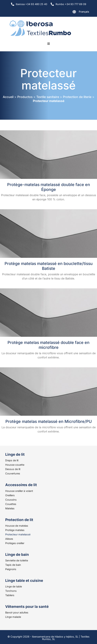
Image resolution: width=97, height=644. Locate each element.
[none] (72, 12)
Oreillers (10, 495)
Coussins (11, 500)
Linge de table (14, 586)
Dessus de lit (13, 469)
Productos (25, 97)
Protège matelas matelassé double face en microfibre (48, 345)
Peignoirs (11, 569)
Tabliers (10, 595)
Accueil (8, 97)
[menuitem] (72, 12)
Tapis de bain (13, 565)
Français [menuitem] (84, 12)
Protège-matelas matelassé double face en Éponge (49, 187)
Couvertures (13, 473)
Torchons (11, 591)
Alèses (9, 539)
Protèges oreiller (15, 543)
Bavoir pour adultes (17, 612)
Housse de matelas (17, 526)
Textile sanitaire (48, 97)
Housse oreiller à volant (19, 491)
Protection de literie (77, 97)
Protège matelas (15, 530)
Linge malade (13, 617)
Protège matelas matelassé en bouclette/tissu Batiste (49, 266)
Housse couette (15, 465)
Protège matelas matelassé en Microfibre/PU (49, 421)
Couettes (11, 504)
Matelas (10, 508)
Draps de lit (12, 460)
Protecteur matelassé (18, 534)
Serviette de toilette (17, 560)
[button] (49, 44)
